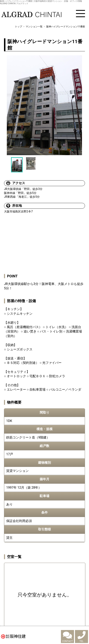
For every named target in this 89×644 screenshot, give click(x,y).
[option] (44, 105)
